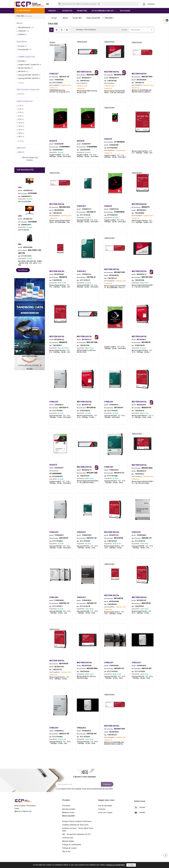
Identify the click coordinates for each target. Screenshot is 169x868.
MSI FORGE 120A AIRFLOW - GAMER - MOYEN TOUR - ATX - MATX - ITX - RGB (30, 263)
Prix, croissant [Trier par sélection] (142, 30)
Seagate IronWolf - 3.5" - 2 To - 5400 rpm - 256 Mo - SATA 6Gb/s (60, 156)
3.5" (21, 94)
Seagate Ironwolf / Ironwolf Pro (30, 65)
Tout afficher (23, 270)
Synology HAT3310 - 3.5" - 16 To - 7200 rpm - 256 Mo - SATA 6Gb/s (87, 547)
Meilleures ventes (68, 813)
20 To (21, 137)
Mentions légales (68, 841)
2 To (21, 109)
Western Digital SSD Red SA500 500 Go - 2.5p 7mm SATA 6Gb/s (115, 92)
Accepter (131, 865)
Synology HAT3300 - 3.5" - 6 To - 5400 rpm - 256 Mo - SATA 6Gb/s (88, 286)
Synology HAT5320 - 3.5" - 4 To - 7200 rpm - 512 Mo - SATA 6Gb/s (60, 416)
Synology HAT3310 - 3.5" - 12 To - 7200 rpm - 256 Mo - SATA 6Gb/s (115, 482)
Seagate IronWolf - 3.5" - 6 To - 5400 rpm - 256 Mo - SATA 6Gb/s (115, 221)
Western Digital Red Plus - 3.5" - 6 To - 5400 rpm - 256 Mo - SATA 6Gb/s (142, 221)
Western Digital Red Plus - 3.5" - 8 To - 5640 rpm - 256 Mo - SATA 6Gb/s (60, 351)
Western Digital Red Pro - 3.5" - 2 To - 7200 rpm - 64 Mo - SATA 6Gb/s (142, 416)
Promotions (66, 806)
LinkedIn (142, 812)
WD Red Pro (23, 71)
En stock (23, 46)
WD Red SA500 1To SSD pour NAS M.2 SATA (86, 351)
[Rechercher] (98, 4)
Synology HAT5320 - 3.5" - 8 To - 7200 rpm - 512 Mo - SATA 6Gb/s (60, 547)
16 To (21, 130)
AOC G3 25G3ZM (24, 230)
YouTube (142, 807)
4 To (21, 112)
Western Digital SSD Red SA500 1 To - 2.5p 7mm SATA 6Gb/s (143, 286)
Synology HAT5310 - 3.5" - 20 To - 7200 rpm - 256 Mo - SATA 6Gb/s (142, 677)
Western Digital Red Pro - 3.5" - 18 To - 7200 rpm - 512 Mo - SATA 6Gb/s (60, 678)
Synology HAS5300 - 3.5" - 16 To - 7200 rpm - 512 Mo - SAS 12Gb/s (60, 612)
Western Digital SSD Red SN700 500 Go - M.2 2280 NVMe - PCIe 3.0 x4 (60, 221)
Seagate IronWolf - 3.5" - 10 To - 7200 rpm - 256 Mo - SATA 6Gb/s (115, 348)
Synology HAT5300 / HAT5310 (29, 78)
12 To (21, 126)
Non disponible (25, 50)
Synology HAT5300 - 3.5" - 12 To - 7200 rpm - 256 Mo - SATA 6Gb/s (87, 612)
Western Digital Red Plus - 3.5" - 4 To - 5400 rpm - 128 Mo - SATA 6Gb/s (60, 286)
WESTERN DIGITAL (26, 28)
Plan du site (66, 851)
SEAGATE (23, 34)
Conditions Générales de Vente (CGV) (75, 825)
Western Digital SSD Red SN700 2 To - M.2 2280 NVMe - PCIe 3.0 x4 (115, 287)
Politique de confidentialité (72, 845)
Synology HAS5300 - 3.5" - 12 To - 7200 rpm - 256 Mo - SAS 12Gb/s (142, 547)
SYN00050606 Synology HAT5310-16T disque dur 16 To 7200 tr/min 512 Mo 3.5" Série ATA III (60, 91)
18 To (21, 133)
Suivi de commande (105, 806)
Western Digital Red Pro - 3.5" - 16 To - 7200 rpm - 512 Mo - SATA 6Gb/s (114, 547)
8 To (21, 119)
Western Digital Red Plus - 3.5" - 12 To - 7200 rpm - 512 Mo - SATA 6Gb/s (87, 416)
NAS (21, 152)
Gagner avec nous (106, 800)
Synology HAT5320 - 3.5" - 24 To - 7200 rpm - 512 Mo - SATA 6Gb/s (87, 743)
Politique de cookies (69, 848)
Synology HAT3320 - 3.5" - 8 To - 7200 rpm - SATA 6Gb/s (115, 416)
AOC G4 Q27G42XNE (25, 202)
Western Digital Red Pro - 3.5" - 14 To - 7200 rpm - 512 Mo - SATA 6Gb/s (114, 613)
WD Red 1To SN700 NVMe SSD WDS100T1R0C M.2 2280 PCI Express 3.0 (142, 91)
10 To (21, 123)
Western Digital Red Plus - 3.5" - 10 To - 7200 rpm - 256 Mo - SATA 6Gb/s (142, 351)
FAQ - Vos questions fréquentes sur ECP (76, 834)
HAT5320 (22, 61)
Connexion (102, 809)
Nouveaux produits (69, 809)
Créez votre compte (105, 813)
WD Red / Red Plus (25, 68)
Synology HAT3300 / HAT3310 (29, 75)
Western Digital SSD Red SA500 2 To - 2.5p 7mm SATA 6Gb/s (143, 482)
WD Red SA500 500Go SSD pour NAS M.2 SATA (87, 92)
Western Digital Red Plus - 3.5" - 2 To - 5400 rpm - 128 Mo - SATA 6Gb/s (142, 152)
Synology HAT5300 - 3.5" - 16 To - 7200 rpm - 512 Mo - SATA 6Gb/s (115, 677)
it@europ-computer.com (23, 811)
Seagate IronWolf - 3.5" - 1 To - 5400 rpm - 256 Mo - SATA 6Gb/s (115, 156)
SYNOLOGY (24, 31)
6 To (21, 116)
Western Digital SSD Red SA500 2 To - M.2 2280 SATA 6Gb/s (88, 482)
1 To (21, 106)
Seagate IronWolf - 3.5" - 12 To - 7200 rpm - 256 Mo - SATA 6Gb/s (60, 482)
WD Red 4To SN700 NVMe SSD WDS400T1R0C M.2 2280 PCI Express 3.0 (114, 743)
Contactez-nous (68, 838)
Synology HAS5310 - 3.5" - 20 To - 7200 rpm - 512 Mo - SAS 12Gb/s (60, 743)
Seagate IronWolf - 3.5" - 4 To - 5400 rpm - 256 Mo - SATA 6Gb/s (88, 156)
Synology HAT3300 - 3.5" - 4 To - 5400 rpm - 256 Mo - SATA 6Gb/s (88, 221)
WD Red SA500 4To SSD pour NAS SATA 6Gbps (86, 677)
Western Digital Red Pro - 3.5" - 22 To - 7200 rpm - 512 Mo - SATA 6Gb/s (142, 612)
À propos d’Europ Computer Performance (77, 821)
